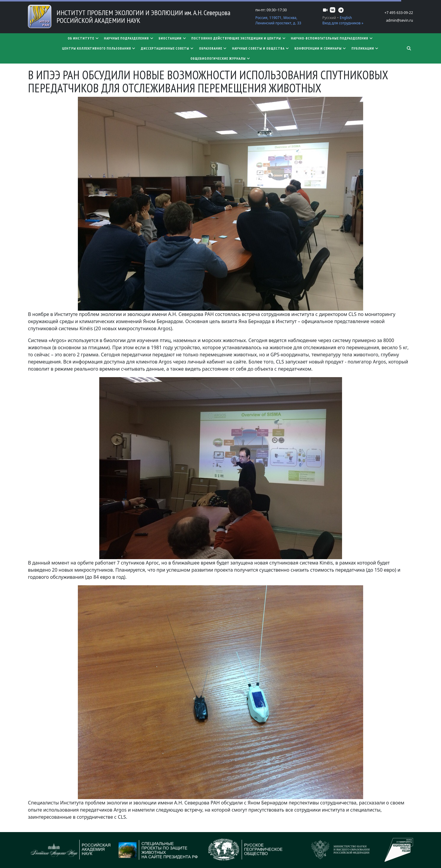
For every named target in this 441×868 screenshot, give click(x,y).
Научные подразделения (129, 38)
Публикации (365, 48)
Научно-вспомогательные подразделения (332, 38)
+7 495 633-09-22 (399, 13)
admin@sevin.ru (400, 20)
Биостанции (173, 38)
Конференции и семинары (321, 48)
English (346, 18)
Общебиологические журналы (221, 58)
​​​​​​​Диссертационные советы (168, 48)
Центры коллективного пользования (99, 48)
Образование (213, 48)
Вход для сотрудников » (343, 23)
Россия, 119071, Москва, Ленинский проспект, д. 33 (278, 20)
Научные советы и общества (261, 48)
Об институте (84, 38)
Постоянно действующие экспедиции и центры (239, 38)
